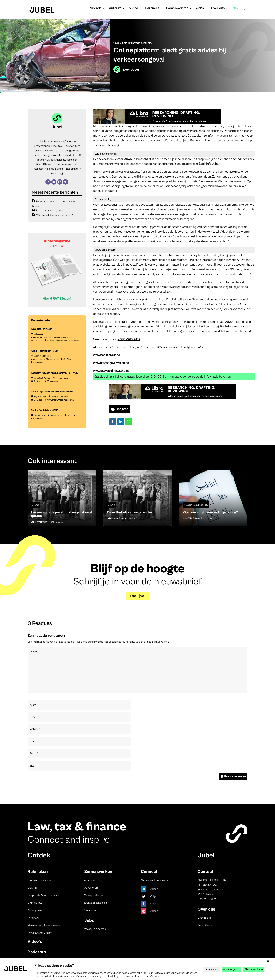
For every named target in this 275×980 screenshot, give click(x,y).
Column (35, 505)
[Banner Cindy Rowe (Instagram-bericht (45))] (57, 306)
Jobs (200, 9)
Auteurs (115, 9)
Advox (128, 159)
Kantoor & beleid (140, 43)
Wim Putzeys (43, 522)
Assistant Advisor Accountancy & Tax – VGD (55, 373)
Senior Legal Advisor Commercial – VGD (52, 392)
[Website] (48, 182)
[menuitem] (236, 12)
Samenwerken (177, 9)
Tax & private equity (40, 933)
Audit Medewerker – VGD (44, 351)
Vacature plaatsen (95, 929)
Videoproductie (93, 895)
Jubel (135, 70)
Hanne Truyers (119, 518)
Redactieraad (206, 925)
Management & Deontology (196, 505)
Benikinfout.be (209, 164)
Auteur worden (93, 880)
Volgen (154, 889)
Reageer (122, 409)
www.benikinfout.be (106, 355)
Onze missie (204, 918)
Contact (205, 872)
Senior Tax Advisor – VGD (45, 410)
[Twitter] (65, 182)
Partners (152, 9)
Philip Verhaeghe (129, 339)
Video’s (35, 942)
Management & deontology (44, 925)
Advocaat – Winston (42, 329)
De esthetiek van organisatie (51, 211)
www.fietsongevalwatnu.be (111, 363)
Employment (35, 910)
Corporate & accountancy (43, 895)
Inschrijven (137, 596)
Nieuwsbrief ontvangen (154, 880)
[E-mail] (54, 182)
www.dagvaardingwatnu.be (111, 371)
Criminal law (35, 903)
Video (134, 9)
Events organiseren (95, 903)
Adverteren (91, 888)
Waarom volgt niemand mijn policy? (55, 215)
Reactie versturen (235, 776)
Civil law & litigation (39, 880)
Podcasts (37, 952)
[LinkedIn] (60, 182)
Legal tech (33, 918)
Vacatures (90, 910)
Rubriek (95, 9)
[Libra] (157, 124)
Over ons (218, 9)
